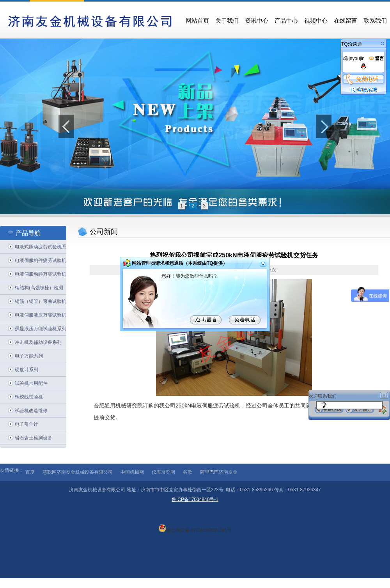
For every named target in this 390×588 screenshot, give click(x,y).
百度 (30, 472)
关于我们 (227, 21)
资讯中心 (257, 21)
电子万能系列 (29, 356)
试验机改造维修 (31, 411)
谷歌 (188, 472)
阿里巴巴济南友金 (219, 472)
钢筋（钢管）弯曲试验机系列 (41, 304)
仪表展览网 (163, 472)
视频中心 (316, 21)
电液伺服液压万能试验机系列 (41, 317)
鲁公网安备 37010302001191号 (195, 528)
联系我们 (375, 21)
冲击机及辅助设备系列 (38, 342)
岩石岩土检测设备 (34, 438)
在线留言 (346, 21)
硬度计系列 (27, 370)
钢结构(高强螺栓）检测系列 (39, 290)
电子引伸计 (27, 424)
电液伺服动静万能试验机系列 (41, 276)
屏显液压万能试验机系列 (41, 329)
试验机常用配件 (31, 383)
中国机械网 (132, 472)
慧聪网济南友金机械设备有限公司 (78, 472)
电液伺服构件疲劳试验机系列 (41, 263)
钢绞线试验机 (29, 397)
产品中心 (286, 21)
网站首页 (197, 21)
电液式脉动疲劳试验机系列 (41, 249)
